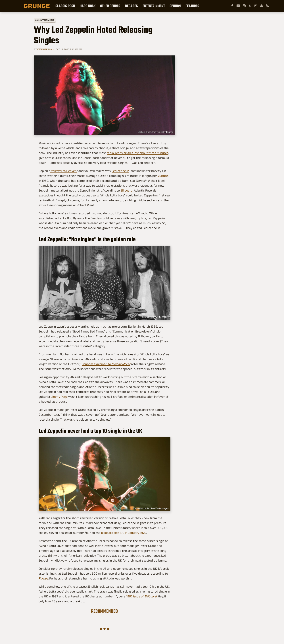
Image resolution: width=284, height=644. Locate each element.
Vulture (163, 176)
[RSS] (267, 6)
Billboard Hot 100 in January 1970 (124, 533)
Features (192, 6)
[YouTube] (238, 6)
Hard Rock (88, 6)
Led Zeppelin (120, 171)
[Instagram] (244, 6)
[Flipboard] (256, 6)
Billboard (127, 190)
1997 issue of (141, 596)
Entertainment (154, 6)
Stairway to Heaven (63, 171)
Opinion (175, 6)
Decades (131, 6)
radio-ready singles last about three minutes (137, 153)
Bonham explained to (106, 364)
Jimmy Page (59, 397)
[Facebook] (232, 6)
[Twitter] (250, 6)
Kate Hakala (45, 49)
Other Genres (110, 6)
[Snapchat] (262, 6)
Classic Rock (65, 6)
